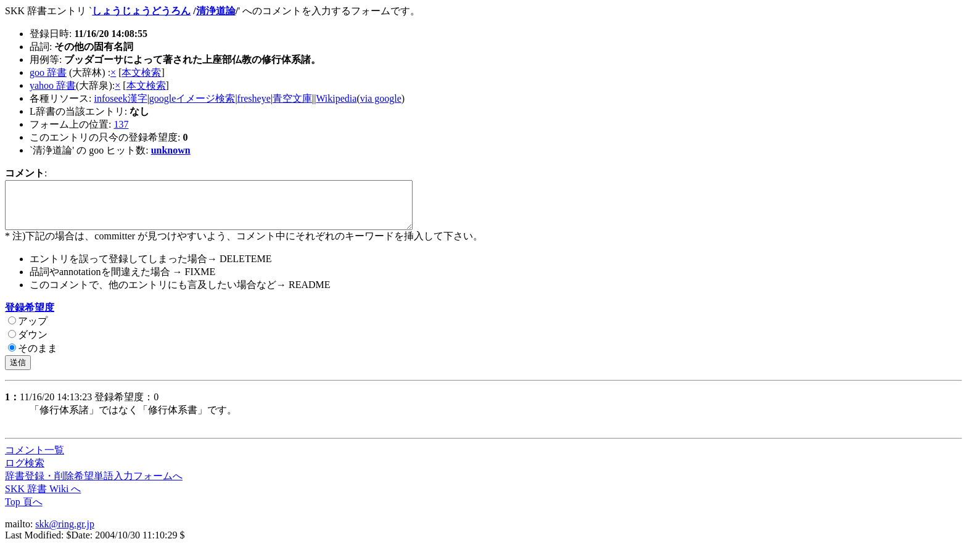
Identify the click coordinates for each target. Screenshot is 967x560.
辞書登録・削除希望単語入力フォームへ (94, 485)
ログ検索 (25, 472)
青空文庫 (292, 98)
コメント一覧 (35, 459)
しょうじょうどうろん (141, 11)
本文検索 (141, 72)
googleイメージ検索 (192, 98)
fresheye (254, 98)
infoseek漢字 (120, 98)
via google (381, 98)
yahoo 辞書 (53, 85)
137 (121, 124)
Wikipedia (336, 98)
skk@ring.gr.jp (65, 533)
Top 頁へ (24, 511)
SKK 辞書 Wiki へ (43, 498)
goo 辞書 (48, 72)
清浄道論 (216, 11)
